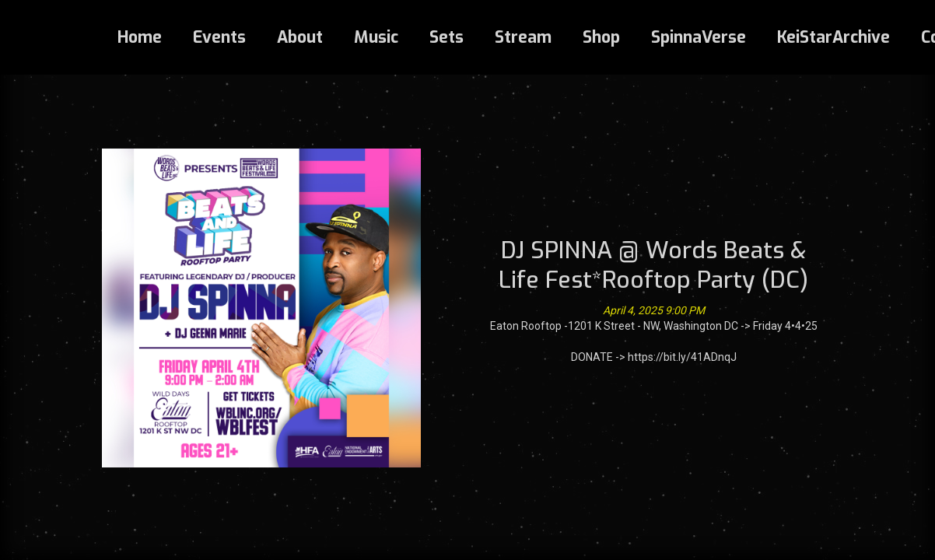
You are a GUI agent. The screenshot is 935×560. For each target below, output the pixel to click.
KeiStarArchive (833, 37)
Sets (446, 37)
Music (376, 37)
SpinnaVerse (699, 37)
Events (219, 37)
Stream (523, 37)
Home (140, 37)
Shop (601, 37)
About (300, 37)
